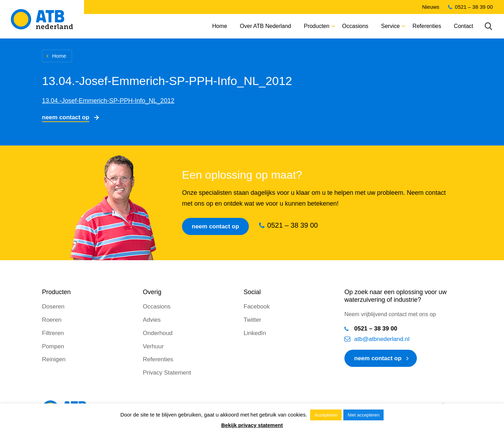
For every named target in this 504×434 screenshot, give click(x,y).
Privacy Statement (167, 373)
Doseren (53, 307)
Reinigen (54, 359)
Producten (317, 26)
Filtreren (53, 333)
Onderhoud (158, 333)
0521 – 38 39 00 (474, 7)
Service (390, 26)
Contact (464, 26)
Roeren (52, 320)
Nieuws (431, 7)
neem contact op (378, 358)
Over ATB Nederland (265, 26)
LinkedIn (255, 333)
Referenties (427, 26)
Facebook (257, 307)
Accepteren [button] (326, 415)
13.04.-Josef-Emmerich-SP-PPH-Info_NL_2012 (108, 101)
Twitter (252, 320)
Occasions (355, 26)
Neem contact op (66, 117)
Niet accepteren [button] (363, 415)
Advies (152, 320)
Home (220, 26)
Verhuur (153, 346)
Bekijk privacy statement (252, 425)
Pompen (53, 346)
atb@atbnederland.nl (382, 339)
